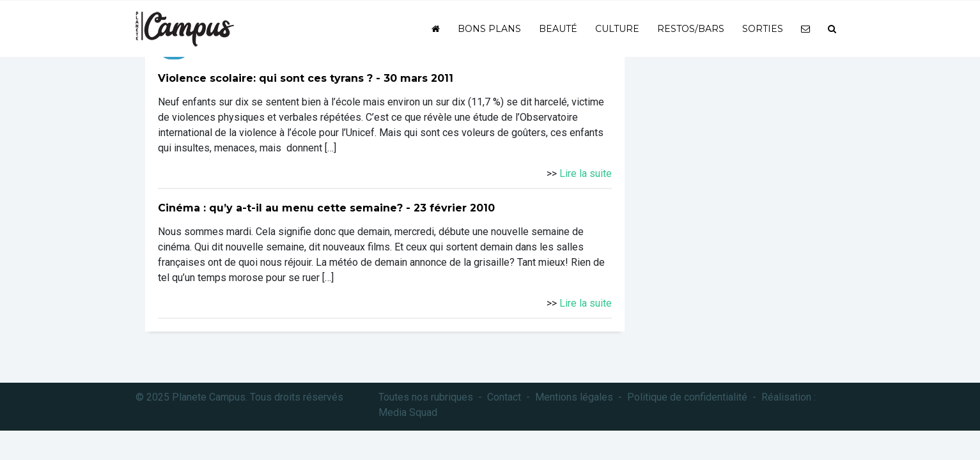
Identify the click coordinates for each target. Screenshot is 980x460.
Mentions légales (574, 397)
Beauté (558, 29)
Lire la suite (586, 173)
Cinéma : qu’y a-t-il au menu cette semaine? (280, 208)
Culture (617, 29)
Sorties (763, 29)
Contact (504, 397)
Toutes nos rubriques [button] (426, 397)
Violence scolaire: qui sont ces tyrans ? (265, 78)
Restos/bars (691, 29)
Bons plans (489, 29)
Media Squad (408, 412)
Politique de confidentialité (687, 397)
